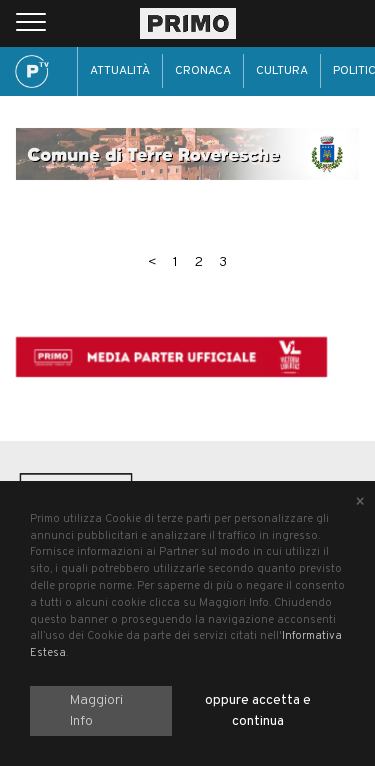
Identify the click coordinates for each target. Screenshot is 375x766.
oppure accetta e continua (258, 711)
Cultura (282, 71)
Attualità (120, 71)
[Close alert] (360, 503)
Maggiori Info (96, 711)
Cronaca (203, 71)
